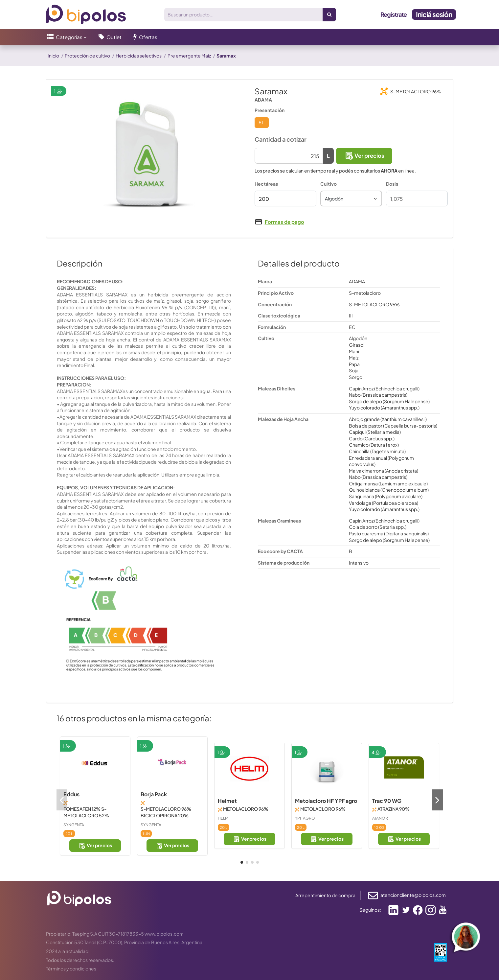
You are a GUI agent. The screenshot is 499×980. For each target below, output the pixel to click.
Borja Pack (154, 794)
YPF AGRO (305, 818)
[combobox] (351, 198)
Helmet (227, 801)
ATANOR (380, 818)
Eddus (71, 794)
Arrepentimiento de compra (325, 895)
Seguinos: (370, 910)
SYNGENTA (74, 825)
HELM (223, 818)
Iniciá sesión (434, 14)
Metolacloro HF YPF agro (326, 801)
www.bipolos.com (164, 934)
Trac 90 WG (387, 801)
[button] (67, 37)
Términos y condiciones (71, 968)
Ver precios (364, 156)
